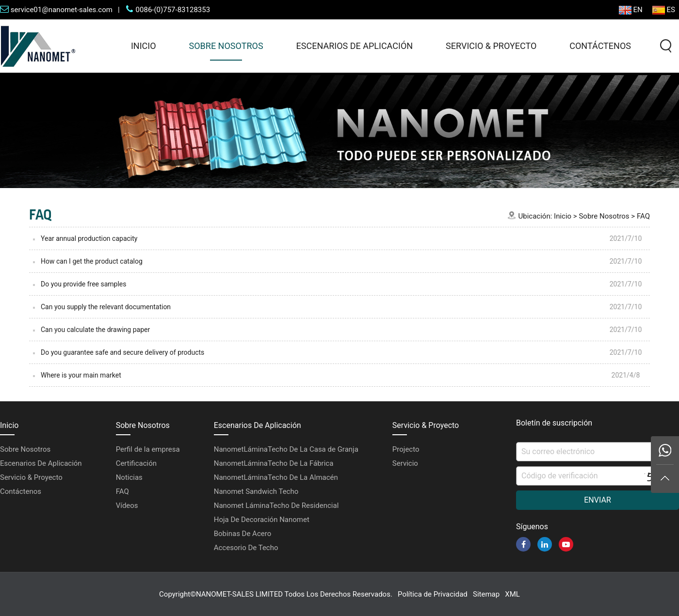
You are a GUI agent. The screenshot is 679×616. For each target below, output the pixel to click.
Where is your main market (81, 375)
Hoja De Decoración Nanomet (262, 520)
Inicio (144, 46)
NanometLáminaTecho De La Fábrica (274, 463)
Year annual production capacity (89, 238)
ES (664, 10)
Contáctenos (600, 46)
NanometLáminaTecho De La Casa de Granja (286, 449)
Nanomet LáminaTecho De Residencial (276, 505)
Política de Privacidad (433, 594)
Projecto (406, 449)
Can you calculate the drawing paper (95, 330)
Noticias (129, 477)
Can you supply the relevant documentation (106, 307)
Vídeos (127, 505)
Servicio (405, 463)
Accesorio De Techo (246, 548)
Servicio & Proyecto (491, 46)
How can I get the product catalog (92, 261)
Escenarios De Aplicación (355, 46)
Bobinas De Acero (242, 534)
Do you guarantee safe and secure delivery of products (122, 352)
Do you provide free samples (84, 284)
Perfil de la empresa (148, 449)
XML (512, 594)
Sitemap (486, 594)
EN (631, 10)
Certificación (136, 463)
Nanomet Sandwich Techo (256, 491)
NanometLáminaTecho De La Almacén (276, 477)
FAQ (643, 216)
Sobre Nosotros (226, 46)
